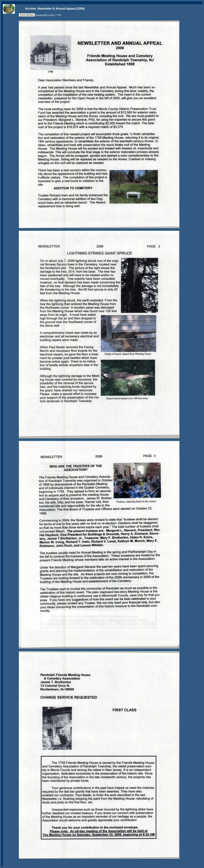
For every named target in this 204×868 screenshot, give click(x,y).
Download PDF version (45, 15)
